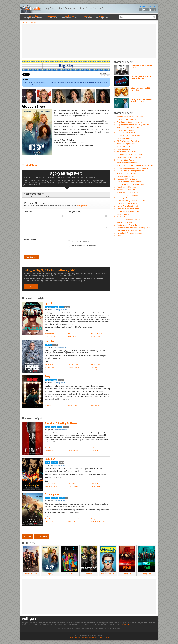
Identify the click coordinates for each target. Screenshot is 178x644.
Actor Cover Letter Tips (126, 190)
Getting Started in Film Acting (128, 136)
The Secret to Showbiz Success (129, 230)
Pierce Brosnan (50, 484)
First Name (28, 212)
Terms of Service (83, 637)
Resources (51, 17)
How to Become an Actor (126, 119)
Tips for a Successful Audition (128, 220)
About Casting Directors (126, 144)
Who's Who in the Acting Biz (128, 141)
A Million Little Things (31, 574)
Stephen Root (72, 405)
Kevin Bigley (72, 336)
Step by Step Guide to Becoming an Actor (142, 66)
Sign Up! (31, 286)
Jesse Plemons (73, 451)
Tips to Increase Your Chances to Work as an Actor (141, 100)
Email (74, 212)
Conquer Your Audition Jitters (128, 209)
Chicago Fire (127, 574)
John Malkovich (73, 364)
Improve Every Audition (126, 222)
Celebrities (69, 17)
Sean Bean (94, 484)
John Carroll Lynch (60, 82)
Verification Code (30, 239)
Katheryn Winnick (29, 82)
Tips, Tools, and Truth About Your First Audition (141, 78)
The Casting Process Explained (129, 157)
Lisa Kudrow (95, 367)
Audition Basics (123, 214)
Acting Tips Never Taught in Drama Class (141, 89)
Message (27, 223)
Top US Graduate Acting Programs (130, 171)
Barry (47, 376)
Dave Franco (49, 522)
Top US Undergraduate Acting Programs (132, 168)
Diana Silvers (49, 367)
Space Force (51, 341)
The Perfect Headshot (125, 176)
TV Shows (41, 537)
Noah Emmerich (73, 370)
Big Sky (50, 574)
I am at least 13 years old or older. (83, 246)
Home (28, 537)
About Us (142, 6)
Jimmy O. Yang (96, 370)
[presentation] (42, 246)
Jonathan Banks (73, 448)
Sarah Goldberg (96, 405)
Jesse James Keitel (29, 85)
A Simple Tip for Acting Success (129, 233)
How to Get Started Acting (127, 133)
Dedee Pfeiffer (71, 82)
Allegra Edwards (96, 333)
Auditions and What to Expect (128, 225)
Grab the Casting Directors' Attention (131, 201)
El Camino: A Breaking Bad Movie (61, 423)
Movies (102, 17)
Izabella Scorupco (51, 486)
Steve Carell (49, 364)
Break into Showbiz (124, 138)
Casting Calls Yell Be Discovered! (130, 154)
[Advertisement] (89, 41)
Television (87, 17)
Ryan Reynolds (50, 519)
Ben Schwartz (95, 364)
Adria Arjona (72, 522)
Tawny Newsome (73, 367)
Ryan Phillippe (49, 82)
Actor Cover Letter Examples (128, 192)
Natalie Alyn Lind (92, 82)
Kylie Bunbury (39, 82)
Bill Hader (48, 405)
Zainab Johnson (50, 336)
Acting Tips (33, 17)
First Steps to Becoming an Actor (130, 122)
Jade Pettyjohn (103, 82)
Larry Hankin (95, 451)
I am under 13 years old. (79, 241)
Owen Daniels (95, 336)
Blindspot (89, 574)
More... (119, 236)
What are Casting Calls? (126, 152)
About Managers (123, 149)
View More (124, 624)
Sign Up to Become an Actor (128, 127)
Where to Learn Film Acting (127, 163)
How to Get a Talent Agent (127, 203)
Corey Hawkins (96, 519)
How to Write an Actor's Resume (129, 182)
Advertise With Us (104, 637)
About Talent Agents (125, 146)
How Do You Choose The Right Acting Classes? (135, 165)
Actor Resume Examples (126, 187)
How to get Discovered (126, 198)
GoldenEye (50, 459)
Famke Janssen (73, 486)
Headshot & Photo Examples (128, 179)
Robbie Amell (49, 333)
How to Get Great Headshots (128, 173)
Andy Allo (71, 333)
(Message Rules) (82, 206)
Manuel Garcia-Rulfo (98, 522)
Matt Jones (94, 448)
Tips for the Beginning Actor (128, 195)
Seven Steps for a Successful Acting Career (134, 228)
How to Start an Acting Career (128, 130)
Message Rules (93, 637)
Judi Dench (72, 484)
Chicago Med (146, 574)
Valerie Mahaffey (41, 85)
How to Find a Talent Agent (127, 206)
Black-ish (70, 574)
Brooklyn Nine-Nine (108, 574)
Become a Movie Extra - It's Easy (130, 117)
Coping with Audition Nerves (128, 211)
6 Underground (52, 494)
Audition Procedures (125, 217)
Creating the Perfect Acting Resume (131, 184)
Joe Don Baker (96, 486)
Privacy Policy (73, 637)
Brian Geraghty (81, 82)
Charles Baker (50, 451)
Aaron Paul (49, 448)
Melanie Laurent (73, 519)
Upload (48, 303)
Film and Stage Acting (125, 160)
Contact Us (152, 6)
